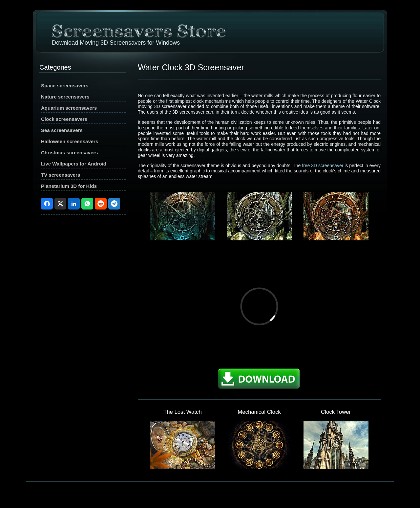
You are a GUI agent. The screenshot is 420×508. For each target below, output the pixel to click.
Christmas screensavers (69, 153)
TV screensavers (61, 175)
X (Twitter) (60, 204)
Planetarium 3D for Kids (69, 186)
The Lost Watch (183, 412)
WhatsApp (87, 204)
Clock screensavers (64, 119)
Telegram (114, 204)
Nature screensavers (65, 97)
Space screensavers (65, 86)
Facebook (47, 204)
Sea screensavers (62, 130)
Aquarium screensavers (69, 108)
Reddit (101, 204)
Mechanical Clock (259, 412)
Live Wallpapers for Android (74, 164)
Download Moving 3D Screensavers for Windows (116, 43)
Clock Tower (336, 412)
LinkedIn (74, 204)
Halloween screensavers (70, 141)
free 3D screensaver (323, 166)
